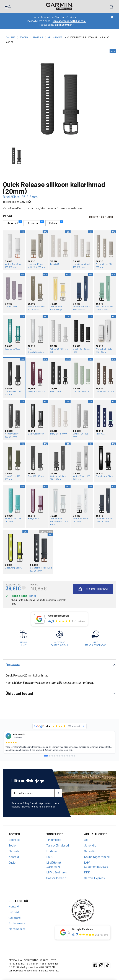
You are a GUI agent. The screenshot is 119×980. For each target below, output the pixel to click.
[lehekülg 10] (70, 752)
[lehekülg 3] (52, 752)
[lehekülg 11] (72, 752)
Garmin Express (94, 874)
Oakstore (15, 914)
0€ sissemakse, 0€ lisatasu (69, 21)
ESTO (50, 853)
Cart (111, 7)
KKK (87, 868)
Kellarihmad (55, 37)
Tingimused (54, 836)
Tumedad (36, 223)
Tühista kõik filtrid (101, 217)
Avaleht (10, 37)
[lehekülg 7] (62, 752)
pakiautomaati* (64, 25)
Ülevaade (13, 661)
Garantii (89, 847)
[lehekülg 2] (50, 752)
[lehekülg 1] (46, 752)
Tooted (24, 37)
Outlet (13, 859)
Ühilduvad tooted (19, 690)
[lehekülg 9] (67, 752)
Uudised (14, 908)
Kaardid (14, 853)
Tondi (32, 592)
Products (8, 7)
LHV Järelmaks (57, 868)
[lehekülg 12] (75, 752)
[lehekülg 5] (57, 752)
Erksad (56, 223)
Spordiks (38, 37)
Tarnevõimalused (58, 842)
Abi (86, 836)
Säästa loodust (56, 874)
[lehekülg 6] (60, 752)
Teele (12, 842)
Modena (51, 847)
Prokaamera (17, 920)
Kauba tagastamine (97, 853)
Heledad (14, 223)
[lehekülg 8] (65, 752)
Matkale (14, 847)
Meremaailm (17, 925)
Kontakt (14, 902)
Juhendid (90, 842)
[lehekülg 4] (55, 752)
